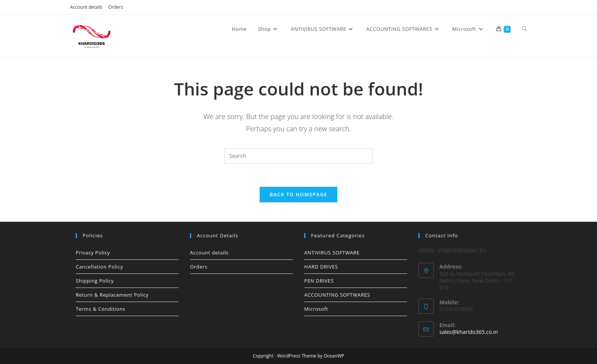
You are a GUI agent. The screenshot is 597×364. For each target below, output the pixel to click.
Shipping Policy (95, 281)
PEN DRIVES (319, 281)
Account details (86, 7)
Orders (116, 7)
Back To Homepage (298, 194)
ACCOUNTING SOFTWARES (337, 295)
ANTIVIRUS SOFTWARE (332, 253)
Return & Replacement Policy (112, 295)
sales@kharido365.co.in (469, 332)
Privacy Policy (93, 253)
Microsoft (316, 309)
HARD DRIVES (321, 267)
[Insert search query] (298, 156)
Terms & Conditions (101, 309)
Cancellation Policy (99, 267)
